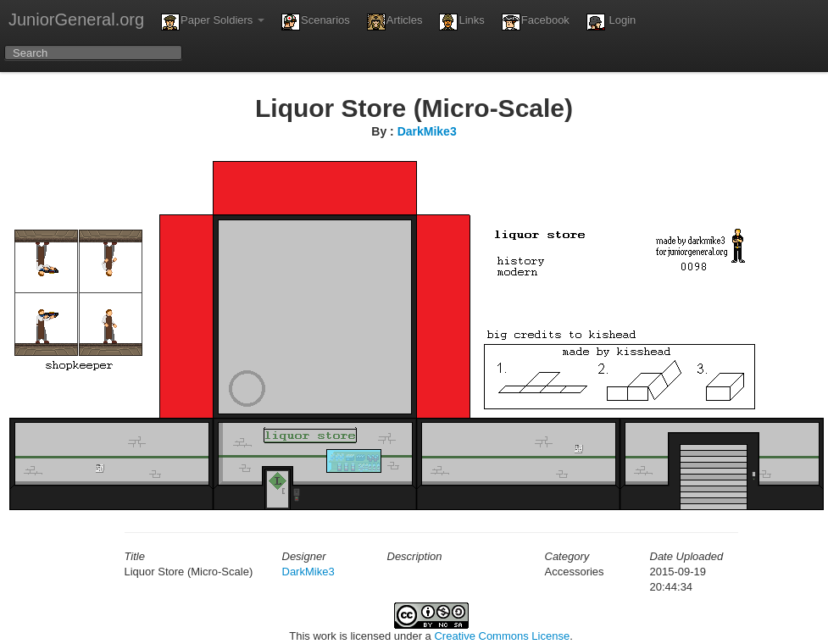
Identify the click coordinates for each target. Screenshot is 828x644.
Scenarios (316, 22)
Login (611, 22)
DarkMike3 (427, 131)
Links (461, 22)
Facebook (536, 22)
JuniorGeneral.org (76, 19)
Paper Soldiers (213, 22)
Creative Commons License (502, 636)
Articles (395, 22)
